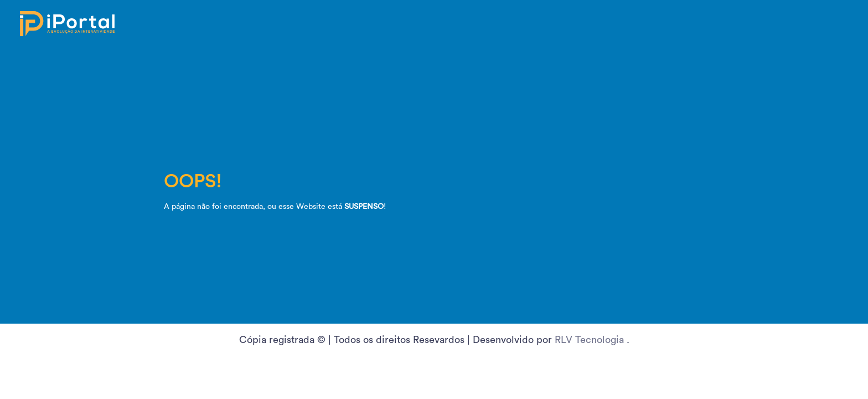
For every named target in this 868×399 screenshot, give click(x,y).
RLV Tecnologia (591, 340)
